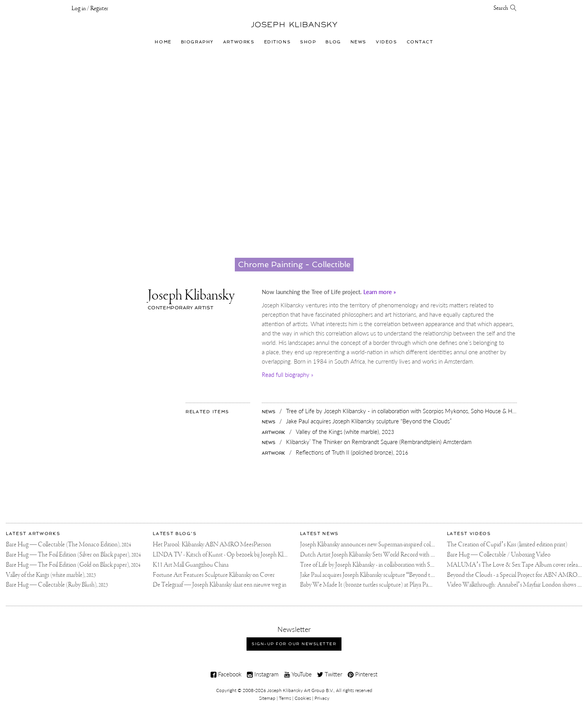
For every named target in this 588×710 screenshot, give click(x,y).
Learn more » (380, 292)
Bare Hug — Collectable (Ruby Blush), (57, 585)
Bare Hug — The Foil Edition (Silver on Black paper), (73, 555)
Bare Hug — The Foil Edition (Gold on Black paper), (73, 565)
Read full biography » (288, 375)
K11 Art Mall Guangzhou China (191, 565)
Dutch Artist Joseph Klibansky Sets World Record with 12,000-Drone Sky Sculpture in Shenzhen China (421, 555)
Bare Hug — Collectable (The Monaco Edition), (68, 545)
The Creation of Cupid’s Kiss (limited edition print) (507, 545)
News (358, 42)
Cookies (303, 698)
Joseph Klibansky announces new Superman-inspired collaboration (377, 545)
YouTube (298, 674)
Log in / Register (90, 9)
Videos (386, 42)
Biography (197, 42)
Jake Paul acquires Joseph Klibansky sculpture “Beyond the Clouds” (379, 575)
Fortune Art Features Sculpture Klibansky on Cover (214, 575)
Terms (285, 698)
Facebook (226, 674)
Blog (333, 42)
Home (163, 42)
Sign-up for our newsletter (294, 644)
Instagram (263, 674)
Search (505, 8)
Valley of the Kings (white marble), (51, 575)
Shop (308, 42)
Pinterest (363, 674)
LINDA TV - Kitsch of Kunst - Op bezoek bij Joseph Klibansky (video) (235, 555)
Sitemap (267, 698)
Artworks (239, 42)
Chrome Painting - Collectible (294, 264)
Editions (278, 42)
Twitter (330, 674)
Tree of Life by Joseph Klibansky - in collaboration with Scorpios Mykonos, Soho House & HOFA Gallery (423, 565)
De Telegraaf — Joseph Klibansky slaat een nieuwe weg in (220, 585)
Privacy (322, 698)
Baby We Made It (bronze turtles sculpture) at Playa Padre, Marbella (379, 585)
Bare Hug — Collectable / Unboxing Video (499, 555)
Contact (420, 42)
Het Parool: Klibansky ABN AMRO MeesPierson (212, 545)
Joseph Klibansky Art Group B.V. (300, 690)
